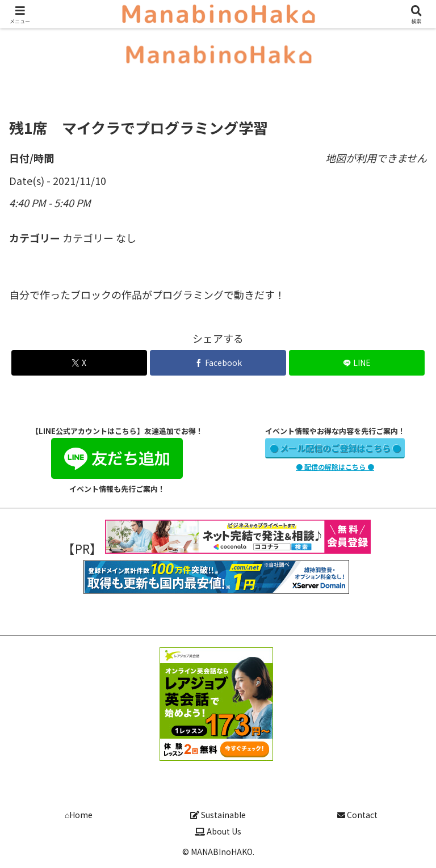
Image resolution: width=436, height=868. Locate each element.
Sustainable (218, 815)
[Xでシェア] (79, 363)
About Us (218, 831)
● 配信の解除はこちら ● (335, 467)
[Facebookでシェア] (218, 363)
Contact (357, 815)
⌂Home (79, 815)
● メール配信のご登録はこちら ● (335, 448)
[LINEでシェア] (357, 363)
